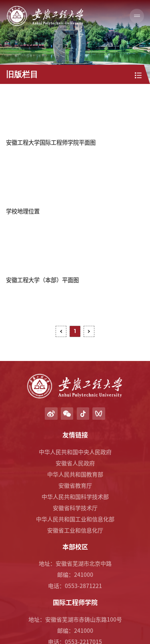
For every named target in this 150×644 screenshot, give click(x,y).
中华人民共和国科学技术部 (75, 496)
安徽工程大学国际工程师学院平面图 (51, 142)
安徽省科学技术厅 (75, 508)
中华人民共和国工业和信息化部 (75, 519)
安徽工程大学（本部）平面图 (42, 280)
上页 (61, 331)
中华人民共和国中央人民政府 (75, 452)
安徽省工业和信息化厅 (75, 530)
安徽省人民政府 (75, 463)
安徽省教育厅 (75, 485)
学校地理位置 (23, 211)
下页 (89, 331)
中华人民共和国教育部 (75, 474)
